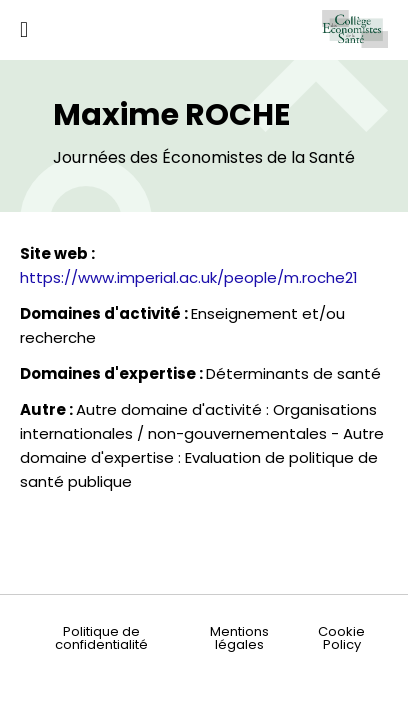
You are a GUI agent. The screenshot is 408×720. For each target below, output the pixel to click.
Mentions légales (239, 638)
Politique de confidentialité (101, 638)
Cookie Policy (341, 638)
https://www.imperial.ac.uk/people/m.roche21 (189, 277)
